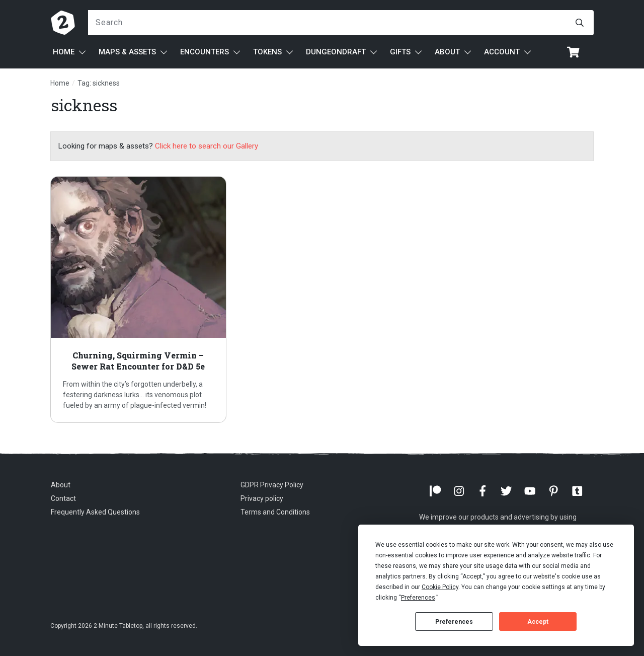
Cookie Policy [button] (440, 587)
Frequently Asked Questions (95, 512)
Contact (63, 498)
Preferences (454, 622)
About (61, 485)
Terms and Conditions (275, 512)
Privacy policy (262, 498)
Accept (538, 622)
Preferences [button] (418, 598)
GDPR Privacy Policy (272, 485)
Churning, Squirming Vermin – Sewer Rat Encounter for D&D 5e (138, 300)
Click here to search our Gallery (207, 146)
